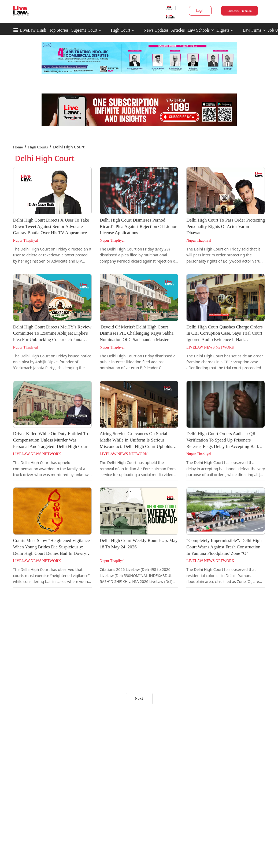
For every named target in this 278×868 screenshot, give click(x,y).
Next (139, 699)
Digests (223, 30)
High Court (120, 30)
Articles (178, 30)
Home (18, 147)
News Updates (156, 30)
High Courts (38, 147)
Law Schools (201, 30)
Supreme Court (84, 30)
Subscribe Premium (240, 11)
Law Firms (254, 30)
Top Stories (59, 30)
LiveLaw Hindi (33, 30)
